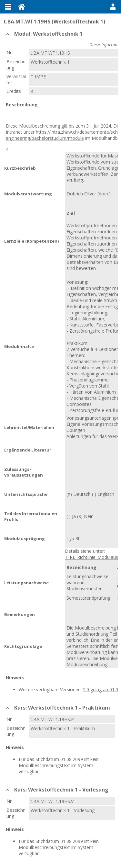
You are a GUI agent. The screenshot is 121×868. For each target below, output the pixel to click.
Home (22, 7)
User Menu (113, 7)
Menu (8, 7)
